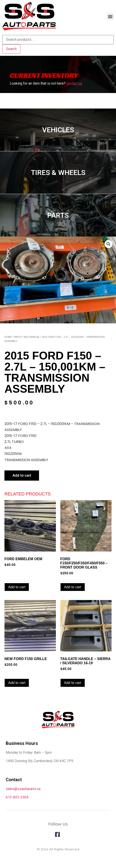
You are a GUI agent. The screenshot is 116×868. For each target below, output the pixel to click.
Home (8, 337)
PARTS (58, 215)
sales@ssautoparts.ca (23, 789)
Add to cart (22, 475)
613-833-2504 (17, 797)
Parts (18, 337)
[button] (110, 17)
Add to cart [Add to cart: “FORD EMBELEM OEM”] (17, 587)
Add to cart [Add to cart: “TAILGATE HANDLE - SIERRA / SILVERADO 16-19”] (73, 683)
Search (11, 49)
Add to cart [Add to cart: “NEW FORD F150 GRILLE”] (17, 683)
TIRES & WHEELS (58, 173)
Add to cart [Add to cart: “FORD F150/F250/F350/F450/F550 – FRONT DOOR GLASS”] (73, 587)
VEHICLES (58, 130)
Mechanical (32, 337)
